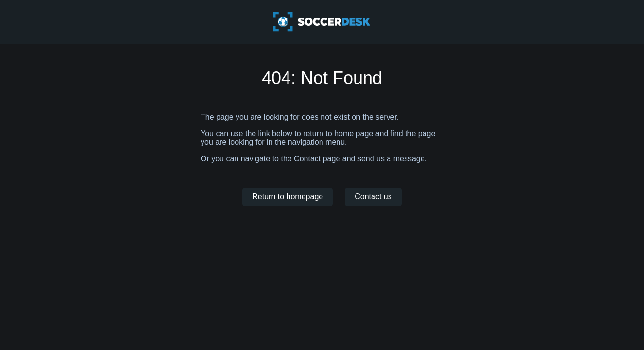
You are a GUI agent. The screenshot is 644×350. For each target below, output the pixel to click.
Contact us (373, 197)
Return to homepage (288, 197)
